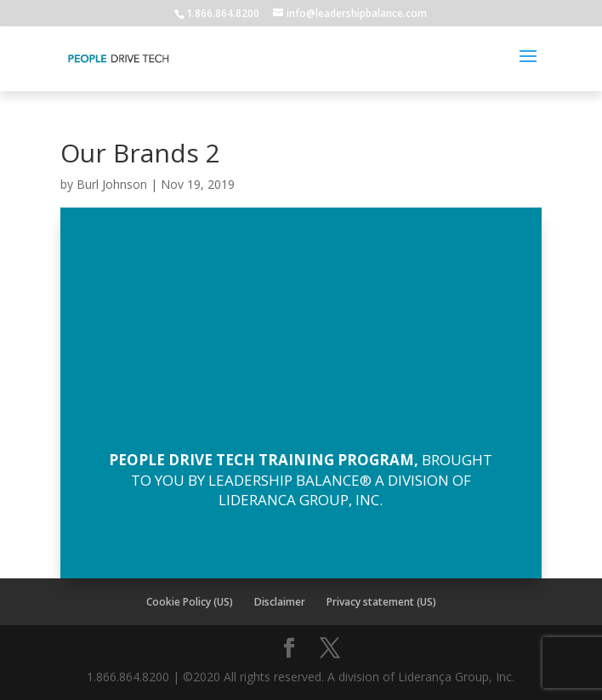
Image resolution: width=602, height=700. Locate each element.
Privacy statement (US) (381, 602)
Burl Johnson (112, 184)
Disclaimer (280, 602)
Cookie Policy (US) (190, 602)
